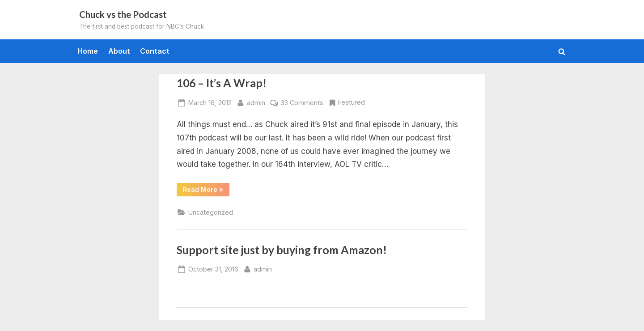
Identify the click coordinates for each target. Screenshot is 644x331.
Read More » (206, 191)
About (119, 51)
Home (88, 51)
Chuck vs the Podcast (123, 14)
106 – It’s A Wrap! (222, 83)
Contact (155, 51)
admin (256, 102)
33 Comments (302, 103)
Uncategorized (211, 212)
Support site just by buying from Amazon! (282, 250)
